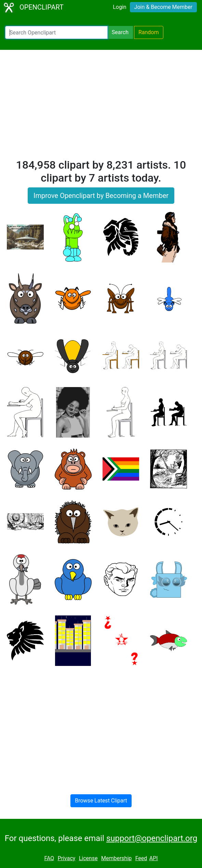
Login (119, 7)
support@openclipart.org (152, 838)
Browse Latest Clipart (101, 801)
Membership (116, 858)
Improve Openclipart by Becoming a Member (101, 196)
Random (149, 32)
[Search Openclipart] (56, 32)
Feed (141, 858)
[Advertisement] (101, 107)
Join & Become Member (163, 7)
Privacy (67, 858)
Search (120, 32)
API (154, 858)
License (88, 858)
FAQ (49, 858)
